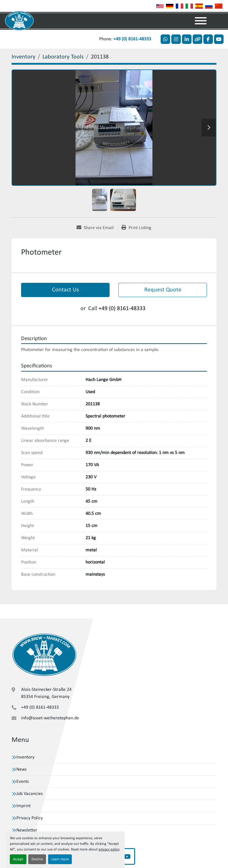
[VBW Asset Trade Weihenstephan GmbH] (44, 655)
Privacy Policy (30, 818)
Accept (18, 859)
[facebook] (208, 39)
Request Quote (163, 290)
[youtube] (219, 39)
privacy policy (109, 849)
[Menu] (201, 21)
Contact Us (65, 290)
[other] (197, 39)
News (22, 769)
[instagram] (176, 39)
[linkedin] (187, 39)
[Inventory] (23, 57)
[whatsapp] (165, 39)
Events (23, 782)
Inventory (25, 757)
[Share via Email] (95, 228)
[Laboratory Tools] (63, 57)
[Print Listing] (136, 228)
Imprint (23, 806)
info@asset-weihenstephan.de (50, 718)
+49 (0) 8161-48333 (132, 39)
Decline (37, 859)
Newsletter (27, 830)
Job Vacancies (30, 794)
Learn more (60, 859)
